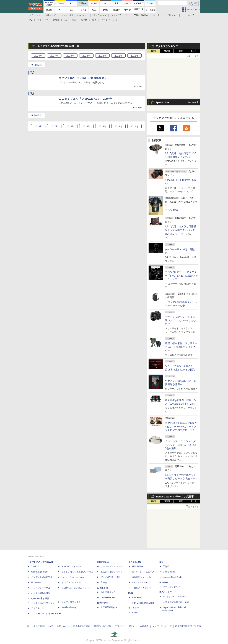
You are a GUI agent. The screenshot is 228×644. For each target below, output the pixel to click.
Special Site (163, 102)
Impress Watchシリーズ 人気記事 (175, 497)
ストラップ (43, 20)
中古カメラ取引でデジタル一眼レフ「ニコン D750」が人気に (181, 320)
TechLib (135, 613)
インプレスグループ (162, 626)
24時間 (167, 51)
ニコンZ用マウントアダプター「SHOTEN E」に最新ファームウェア (181, 276)
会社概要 (144, 626)
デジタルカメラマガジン (43, 603)
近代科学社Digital (109, 607)
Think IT (35, 566)
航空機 (84, 20)
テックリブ (134, 608)
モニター (157, 15)
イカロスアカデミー (141, 588)
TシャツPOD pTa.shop (175, 597)
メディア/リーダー (120, 15)
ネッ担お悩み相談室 (41, 593)
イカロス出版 (135, 562)
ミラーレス (35, 15)
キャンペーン (108, 20)
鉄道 (74, 20)
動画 (94, 20)
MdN (131, 593)
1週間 (180, 51)
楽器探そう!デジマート (112, 572)
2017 (54, 56)
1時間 (154, 51)
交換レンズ (50, 15)
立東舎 (104, 582)
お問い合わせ (63, 626)
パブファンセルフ (172, 587)
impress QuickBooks (173, 577)
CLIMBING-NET (108, 598)
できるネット (38, 608)
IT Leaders (36, 582)
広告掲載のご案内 (82, 626)
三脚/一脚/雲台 (141, 15)
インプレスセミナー (71, 582)
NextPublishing (69, 607)
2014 (86, 56)
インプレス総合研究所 (42, 577)
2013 (102, 56)
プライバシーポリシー (126, 626)
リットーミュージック (111, 566)
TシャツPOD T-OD (110, 577)
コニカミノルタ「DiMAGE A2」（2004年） (87, 99)
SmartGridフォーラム (72, 566)
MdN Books (137, 598)
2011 (134, 56)
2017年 (38, 65)
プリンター (172, 15)
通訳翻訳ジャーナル (141, 577)
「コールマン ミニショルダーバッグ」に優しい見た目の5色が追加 (181, 445)
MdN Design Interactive (143, 603)
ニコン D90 (171, 210)
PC (31, 20)
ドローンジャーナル (41, 588)
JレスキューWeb (140, 582)
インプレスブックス (71, 602)
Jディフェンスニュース (143, 572)
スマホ (56, 20)
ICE (161, 562)
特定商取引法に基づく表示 (188, 626)
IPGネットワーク (168, 592)
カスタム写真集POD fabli (176, 602)
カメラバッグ (100, 15)
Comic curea (169, 572)
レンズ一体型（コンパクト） (75, 15)
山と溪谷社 (102, 588)
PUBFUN (164, 582)
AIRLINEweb (138, 566)
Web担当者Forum (40, 572)
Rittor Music (103, 562)
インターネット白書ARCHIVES (46, 614)
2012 (118, 56)
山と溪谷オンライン (110, 592)
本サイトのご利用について (40, 626)
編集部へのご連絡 (103, 626)
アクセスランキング (167, 46)
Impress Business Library (73, 577)
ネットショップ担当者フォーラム (77, 572)
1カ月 (194, 51)
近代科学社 (102, 603)
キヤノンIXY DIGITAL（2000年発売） (83, 78)
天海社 (166, 566)
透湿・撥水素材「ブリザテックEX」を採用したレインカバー (181, 347)
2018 (38, 56)
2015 (70, 56)
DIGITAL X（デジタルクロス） (76, 588)
